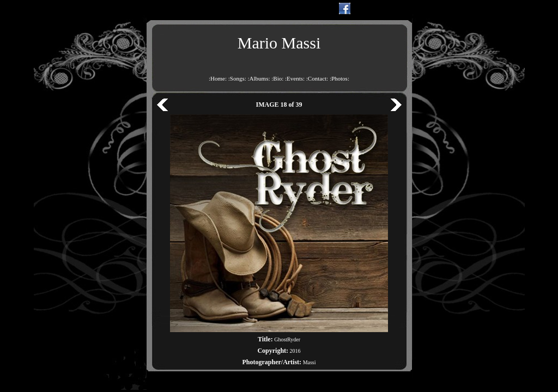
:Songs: (237, 78)
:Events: (295, 78)
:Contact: (317, 78)
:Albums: (259, 78)
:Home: (218, 78)
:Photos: (339, 78)
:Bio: (277, 78)
